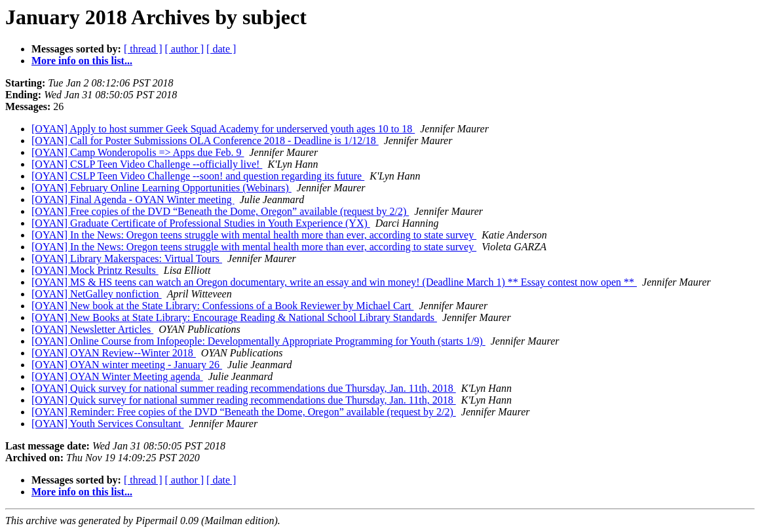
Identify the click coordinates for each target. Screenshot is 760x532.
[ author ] (185, 49)
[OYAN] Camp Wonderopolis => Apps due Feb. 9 (138, 152)
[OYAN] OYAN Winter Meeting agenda (117, 376)
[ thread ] (143, 49)
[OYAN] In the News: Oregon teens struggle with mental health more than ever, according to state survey (254, 235)
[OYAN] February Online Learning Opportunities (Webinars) (161, 188)
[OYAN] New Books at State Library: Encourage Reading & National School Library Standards (234, 317)
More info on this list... (82, 61)
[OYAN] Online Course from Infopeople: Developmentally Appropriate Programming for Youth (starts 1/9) (258, 341)
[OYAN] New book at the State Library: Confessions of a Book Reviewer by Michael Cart (222, 306)
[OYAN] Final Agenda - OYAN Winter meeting (133, 199)
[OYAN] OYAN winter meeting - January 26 (127, 365)
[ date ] (221, 49)
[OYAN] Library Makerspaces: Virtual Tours (127, 258)
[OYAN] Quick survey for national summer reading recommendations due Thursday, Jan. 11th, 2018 (244, 388)
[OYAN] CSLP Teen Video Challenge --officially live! (147, 164)
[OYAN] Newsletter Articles (92, 329)
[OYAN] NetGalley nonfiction (97, 294)
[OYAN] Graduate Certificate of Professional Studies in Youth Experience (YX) (201, 223)
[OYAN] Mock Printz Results (95, 270)
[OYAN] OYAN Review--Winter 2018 (114, 353)
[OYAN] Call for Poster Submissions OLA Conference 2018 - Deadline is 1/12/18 (205, 141)
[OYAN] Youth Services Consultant (107, 424)
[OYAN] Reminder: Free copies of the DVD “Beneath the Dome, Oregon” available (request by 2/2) (244, 412)
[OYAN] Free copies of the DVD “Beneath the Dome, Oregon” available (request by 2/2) (220, 211)
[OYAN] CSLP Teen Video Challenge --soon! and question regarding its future (198, 176)
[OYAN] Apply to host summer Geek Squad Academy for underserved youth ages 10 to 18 (223, 129)
